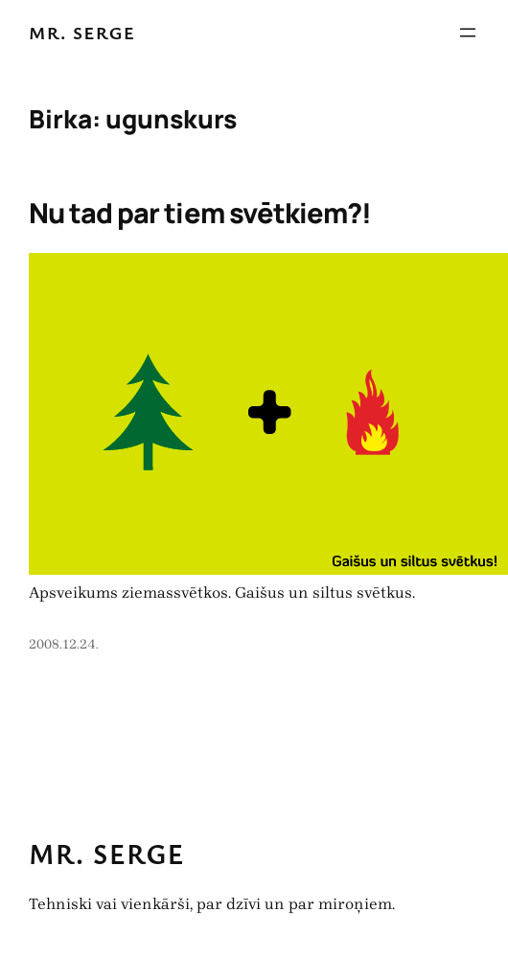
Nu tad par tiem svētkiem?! (200, 213)
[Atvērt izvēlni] (468, 33)
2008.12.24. (64, 644)
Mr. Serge (82, 32)
